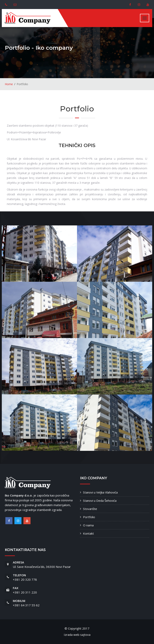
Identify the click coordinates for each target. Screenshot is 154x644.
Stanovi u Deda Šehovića (100, 501)
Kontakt (88, 533)
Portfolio (89, 517)
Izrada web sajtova (77, 635)
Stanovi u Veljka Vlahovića (100, 492)
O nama (88, 525)
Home (9, 84)
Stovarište (90, 509)
